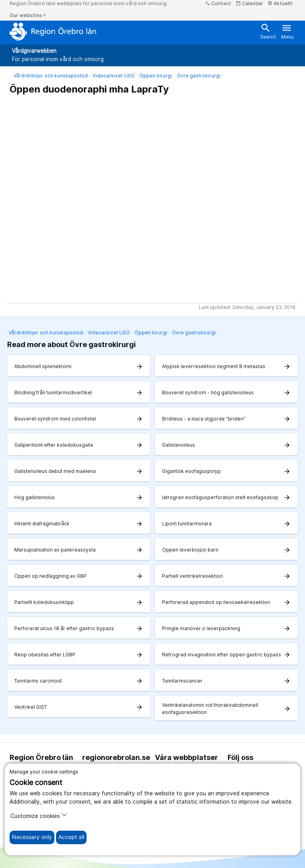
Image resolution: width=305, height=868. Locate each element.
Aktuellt (280, 3)
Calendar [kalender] (250, 3)
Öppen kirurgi (156, 76)
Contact (218, 3)
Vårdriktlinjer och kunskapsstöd (51, 76)
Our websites (28, 15)
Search (268, 31)
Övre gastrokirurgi (199, 76)
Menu (288, 31)
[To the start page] (53, 31)
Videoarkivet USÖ (114, 76)
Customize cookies (39, 815)
